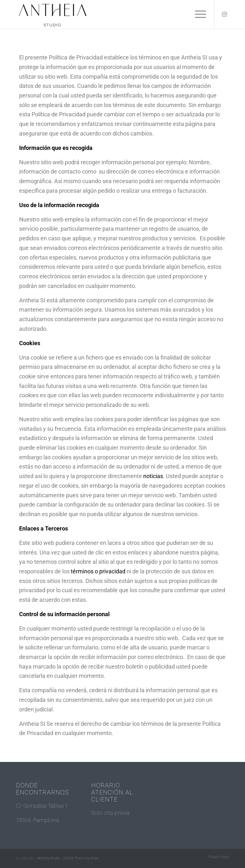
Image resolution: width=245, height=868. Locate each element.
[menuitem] (217, 857)
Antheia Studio (49, 858)
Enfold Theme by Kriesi (81, 858)
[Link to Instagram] (224, 14)
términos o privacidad (98, 571)
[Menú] (197, 14)
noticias (153, 476)
